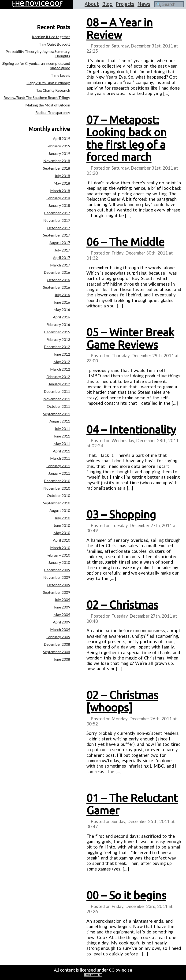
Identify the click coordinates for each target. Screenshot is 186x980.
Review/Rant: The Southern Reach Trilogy (37, 97)
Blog (107, 4)
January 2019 (59, 153)
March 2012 (60, 369)
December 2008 (57, 644)
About (92, 4)
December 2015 (57, 332)
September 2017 (57, 235)
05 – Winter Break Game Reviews (130, 338)
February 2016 (58, 324)
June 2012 (62, 354)
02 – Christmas (122, 605)
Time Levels (60, 75)
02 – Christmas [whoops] (122, 701)
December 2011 (57, 391)
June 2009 (62, 607)
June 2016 (62, 302)
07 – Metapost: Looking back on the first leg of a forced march (126, 138)
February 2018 (58, 198)
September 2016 (57, 287)
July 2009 (62, 599)
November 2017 (57, 220)
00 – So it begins (126, 895)
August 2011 (60, 421)
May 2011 (62, 443)
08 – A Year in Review (120, 29)
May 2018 (62, 183)
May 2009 (62, 614)
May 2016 (62, 309)
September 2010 (57, 503)
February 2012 (58, 377)
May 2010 (62, 533)
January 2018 (59, 205)
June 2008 (62, 659)
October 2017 (58, 228)
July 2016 (62, 295)
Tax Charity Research (53, 90)
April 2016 (61, 317)
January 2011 (59, 473)
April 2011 (61, 451)
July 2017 (62, 250)
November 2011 (57, 399)
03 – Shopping (121, 514)
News (144, 4)
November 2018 (57, 161)
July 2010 (62, 518)
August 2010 (60, 510)
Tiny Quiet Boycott (54, 44)
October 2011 (58, 406)
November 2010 (57, 488)
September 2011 (57, 414)
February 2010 (58, 555)
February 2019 (58, 146)
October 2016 (58, 280)
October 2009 (58, 585)
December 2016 (57, 272)
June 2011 (62, 436)
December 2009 (57, 570)
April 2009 (61, 622)
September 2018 (57, 168)
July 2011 (62, 428)
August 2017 (60, 242)
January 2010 (59, 562)
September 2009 (57, 592)
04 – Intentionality (131, 430)
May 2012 (62, 362)
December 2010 (57, 481)
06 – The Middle (125, 242)
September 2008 (57, 652)
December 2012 (57, 347)
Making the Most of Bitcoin (48, 105)
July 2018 (62, 176)
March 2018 (60, 191)
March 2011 (60, 458)
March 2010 (60, 548)
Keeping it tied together (51, 37)
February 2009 (58, 637)
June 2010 (62, 525)
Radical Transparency (53, 112)
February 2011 (58, 466)
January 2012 (59, 384)
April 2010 (61, 540)
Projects (125, 4)
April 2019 (61, 138)
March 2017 (60, 265)
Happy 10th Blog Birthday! (48, 83)
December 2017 (57, 213)
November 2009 (57, 577)
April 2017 (61, 257)
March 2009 (60, 629)
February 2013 (58, 339)
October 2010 (58, 495)
